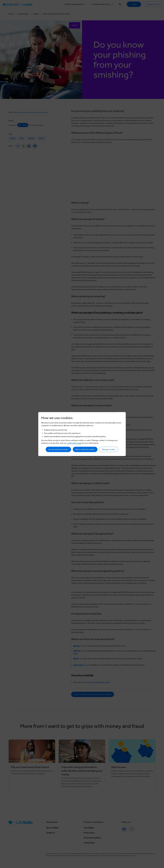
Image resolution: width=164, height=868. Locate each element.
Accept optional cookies (58, 449)
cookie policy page (74, 443)
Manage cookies (109, 449)
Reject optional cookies (85, 449)
